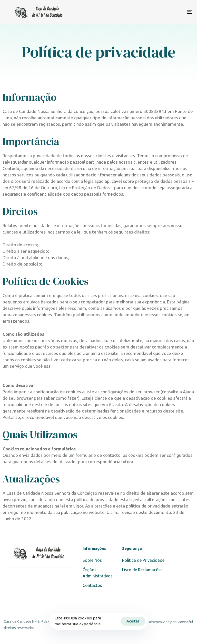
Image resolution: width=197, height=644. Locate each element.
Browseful (185, 622)
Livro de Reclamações (142, 570)
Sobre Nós (92, 560)
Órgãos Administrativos (98, 573)
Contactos (92, 585)
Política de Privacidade (143, 560)
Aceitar (133, 621)
